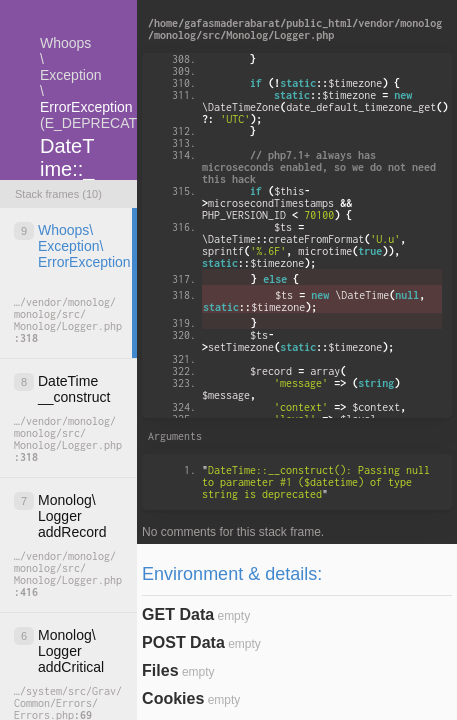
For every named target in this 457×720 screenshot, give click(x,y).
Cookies (173, 698)
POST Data (183, 642)
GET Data (178, 614)
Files (160, 670)
